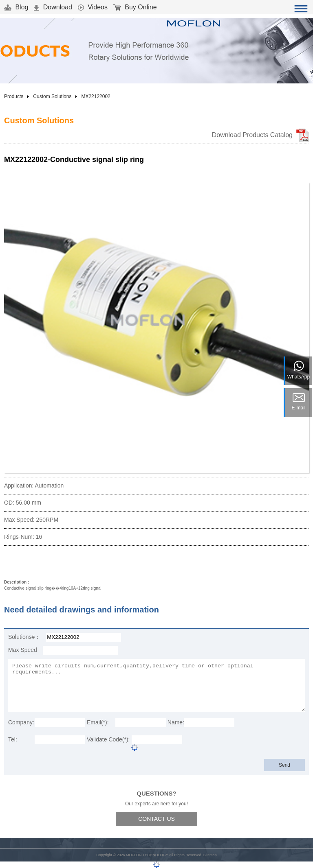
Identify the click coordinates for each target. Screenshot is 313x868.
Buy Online (135, 7)
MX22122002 (96, 96)
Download (53, 7)
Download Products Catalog (252, 135)
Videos (93, 7)
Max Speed (23, 650)
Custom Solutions (52, 96)
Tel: (13, 739)
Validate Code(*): (108, 739)
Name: (176, 722)
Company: (21, 722)
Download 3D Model (39, 563)
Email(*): (98, 722)
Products (14, 96)
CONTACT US (156, 819)
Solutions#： (24, 637)
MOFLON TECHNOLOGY (147, 855)
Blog (16, 7)
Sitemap (210, 855)
